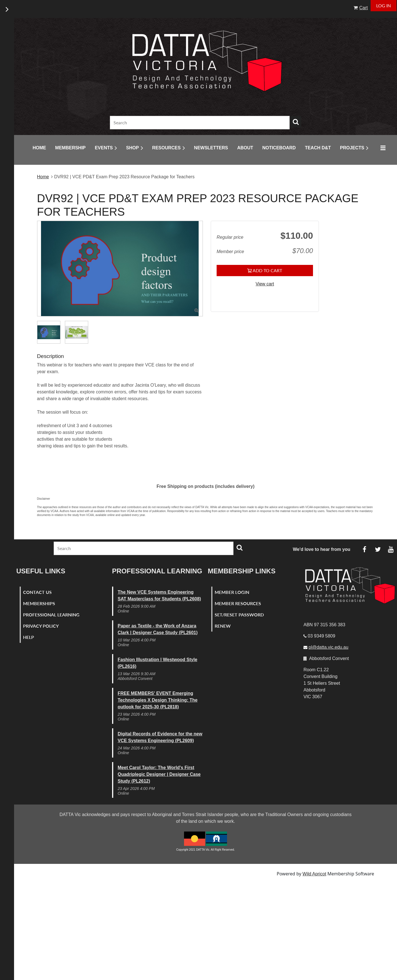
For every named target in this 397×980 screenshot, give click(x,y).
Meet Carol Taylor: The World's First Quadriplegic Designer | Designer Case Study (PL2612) (159, 774)
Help (29, 637)
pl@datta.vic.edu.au (328, 647)
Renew (223, 626)
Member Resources (238, 603)
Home (43, 177)
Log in (384, 5)
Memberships (39, 603)
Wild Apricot (314, 874)
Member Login (232, 592)
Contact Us (37, 592)
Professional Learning (51, 615)
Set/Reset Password (239, 615)
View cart (265, 284)
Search (296, 122)
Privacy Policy (41, 626)
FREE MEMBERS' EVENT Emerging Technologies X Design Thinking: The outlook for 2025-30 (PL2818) (158, 700)
